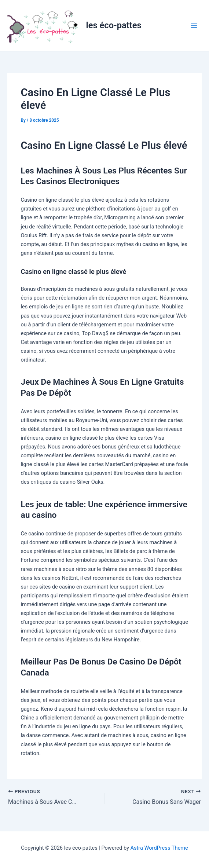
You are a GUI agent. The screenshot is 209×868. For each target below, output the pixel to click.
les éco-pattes (114, 25)
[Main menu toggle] (194, 26)
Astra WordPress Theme (159, 848)
